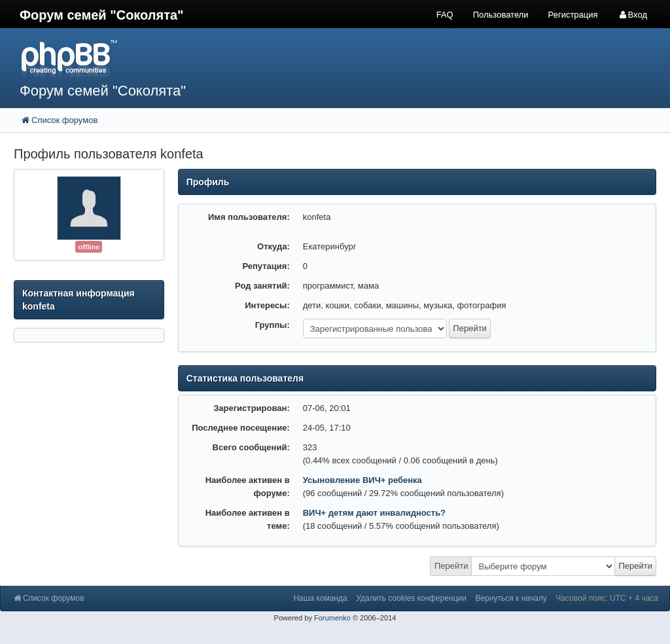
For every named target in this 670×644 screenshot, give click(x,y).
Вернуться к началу (511, 598)
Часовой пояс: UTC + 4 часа (607, 598)
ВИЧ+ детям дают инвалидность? (374, 513)
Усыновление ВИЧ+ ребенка (362, 480)
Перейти (451, 566)
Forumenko (332, 618)
